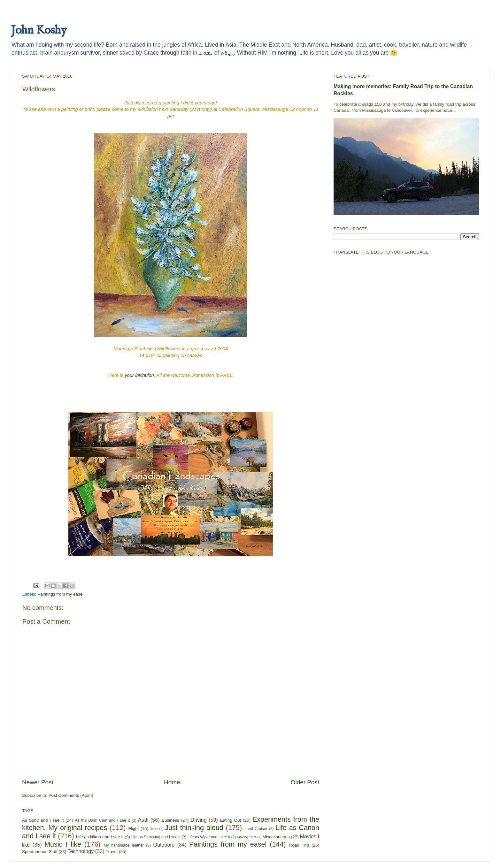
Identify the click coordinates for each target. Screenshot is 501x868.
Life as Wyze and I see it (209, 837)
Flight (133, 829)
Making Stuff (247, 837)
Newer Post (38, 782)
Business (170, 820)
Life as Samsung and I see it (156, 837)
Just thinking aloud (194, 828)
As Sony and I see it (43, 820)
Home (172, 782)
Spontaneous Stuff (40, 852)
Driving (198, 820)
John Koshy (39, 30)
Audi (143, 820)
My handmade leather (123, 845)
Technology (81, 851)
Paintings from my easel (60, 594)
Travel (112, 852)
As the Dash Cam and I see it (103, 820)
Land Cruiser (256, 829)
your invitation (139, 375)
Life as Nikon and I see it (100, 837)
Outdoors (164, 845)
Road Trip (299, 845)
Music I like (63, 844)
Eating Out (231, 820)
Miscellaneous (276, 837)
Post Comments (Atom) (71, 795)
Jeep (154, 829)
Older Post (305, 782)
